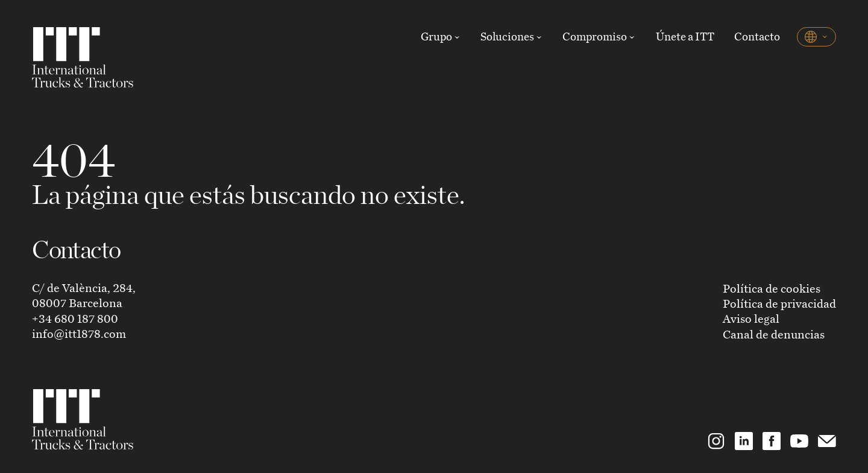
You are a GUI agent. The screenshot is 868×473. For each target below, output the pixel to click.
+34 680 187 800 (75, 318)
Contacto (757, 36)
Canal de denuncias (774, 334)
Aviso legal (751, 318)
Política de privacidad (779, 303)
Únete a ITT (685, 36)
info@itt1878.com (79, 333)
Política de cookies (772, 288)
